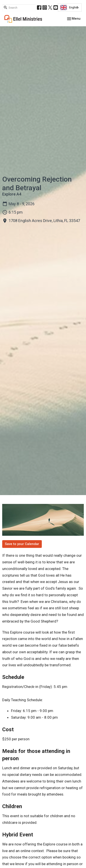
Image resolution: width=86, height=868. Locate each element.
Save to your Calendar (22, 544)
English (69, 8)
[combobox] (70, 8)
